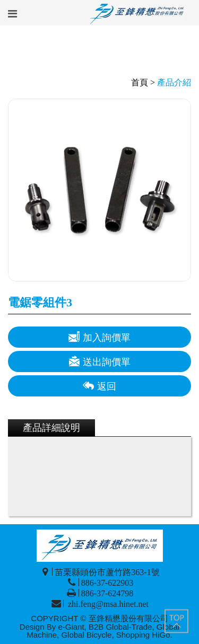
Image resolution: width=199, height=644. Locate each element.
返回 (99, 386)
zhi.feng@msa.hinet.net (107, 604)
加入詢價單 (99, 337)
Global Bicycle (86, 635)
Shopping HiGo (143, 635)
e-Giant (71, 627)
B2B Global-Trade (120, 627)
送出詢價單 (99, 361)
